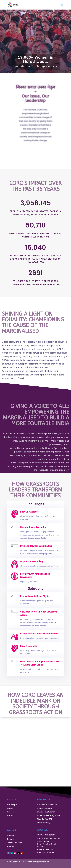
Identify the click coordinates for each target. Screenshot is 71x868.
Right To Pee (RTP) (45, 819)
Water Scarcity (44, 823)
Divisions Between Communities (36, 548)
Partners (11, 808)
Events (10, 816)
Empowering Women (46, 812)
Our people (12, 805)
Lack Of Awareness (31, 514)
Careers (11, 836)
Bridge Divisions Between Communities (39, 635)
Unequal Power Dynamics (33, 530)
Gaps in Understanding (32, 563)
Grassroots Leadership (47, 805)
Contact (11, 846)
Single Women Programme (49, 816)
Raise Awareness (30, 648)
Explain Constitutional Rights (35, 599)
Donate (10, 839)
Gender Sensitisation (46, 808)
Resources (12, 812)
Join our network (14, 843)
